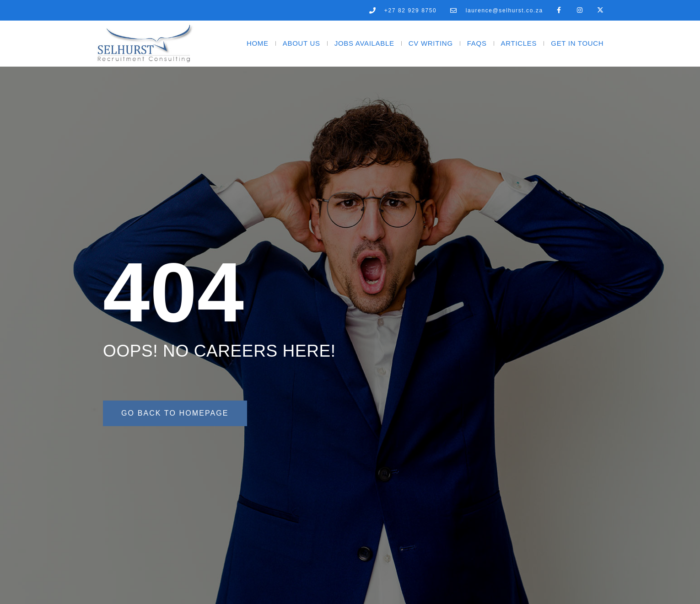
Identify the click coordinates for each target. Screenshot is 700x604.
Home (258, 43)
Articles (519, 43)
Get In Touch (577, 43)
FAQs (477, 43)
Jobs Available (364, 43)
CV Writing (431, 43)
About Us (302, 43)
